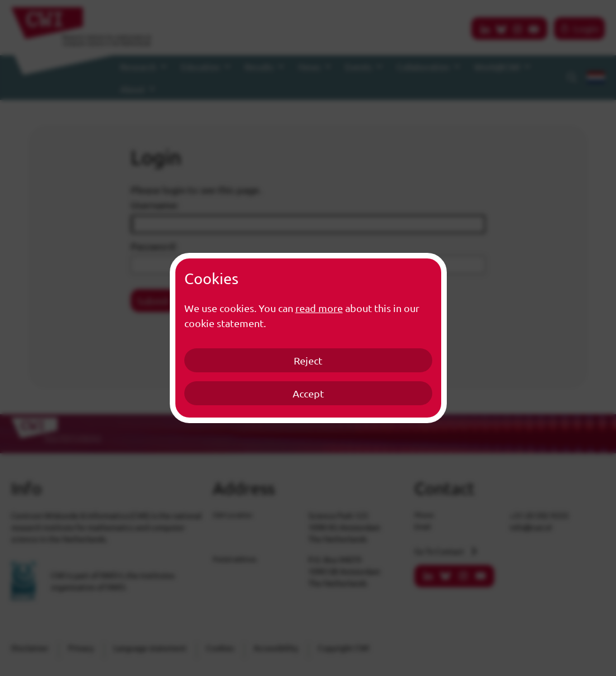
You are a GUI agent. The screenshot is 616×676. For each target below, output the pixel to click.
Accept (308, 393)
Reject (308, 360)
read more (319, 308)
